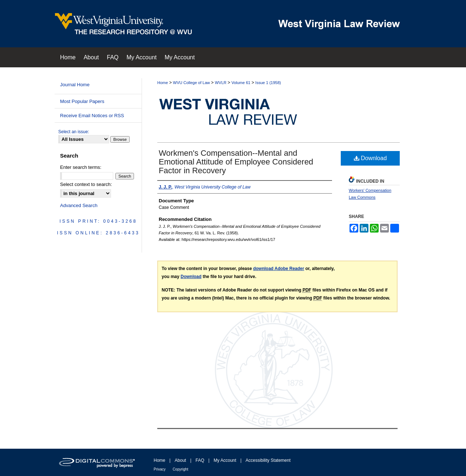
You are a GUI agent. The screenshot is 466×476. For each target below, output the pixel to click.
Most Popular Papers (82, 101)
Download (370, 158)
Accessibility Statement (268, 460)
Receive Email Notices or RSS (92, 116)
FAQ (200, 460)
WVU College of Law (191, 83)
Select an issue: (74, 132)
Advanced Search (79, 205)
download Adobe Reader (279, 269)
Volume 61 (241, 83)
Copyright (180, 469)
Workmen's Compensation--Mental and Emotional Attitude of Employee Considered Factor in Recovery (236, 162)
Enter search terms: (81, 167)
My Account (225, 460)
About (180, 460)
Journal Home (75, 85)
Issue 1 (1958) (268, 83)
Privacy (160, 469)
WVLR (221, 83)
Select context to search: (86, 184)
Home (163, 83)
